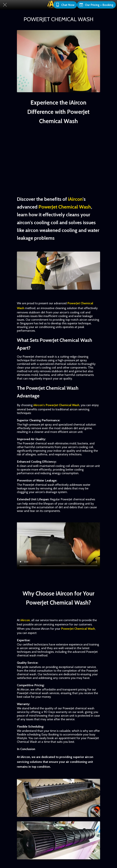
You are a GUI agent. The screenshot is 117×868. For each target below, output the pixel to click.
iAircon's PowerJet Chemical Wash (56, 405)
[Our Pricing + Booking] (96, 5)
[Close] (5, 5)
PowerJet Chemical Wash (65, 207)
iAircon (75, 199)
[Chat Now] (65, 5)
